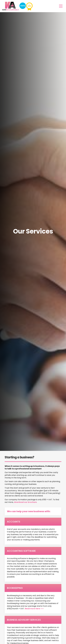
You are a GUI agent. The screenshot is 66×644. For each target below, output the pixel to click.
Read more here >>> (34, 609)
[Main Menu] (61, 6)
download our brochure (25, 502)
